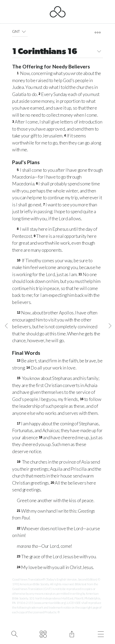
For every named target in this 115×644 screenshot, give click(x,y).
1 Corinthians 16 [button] (57, 52)
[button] (24, 31)
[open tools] (97, 33)
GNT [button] (20, 31)
